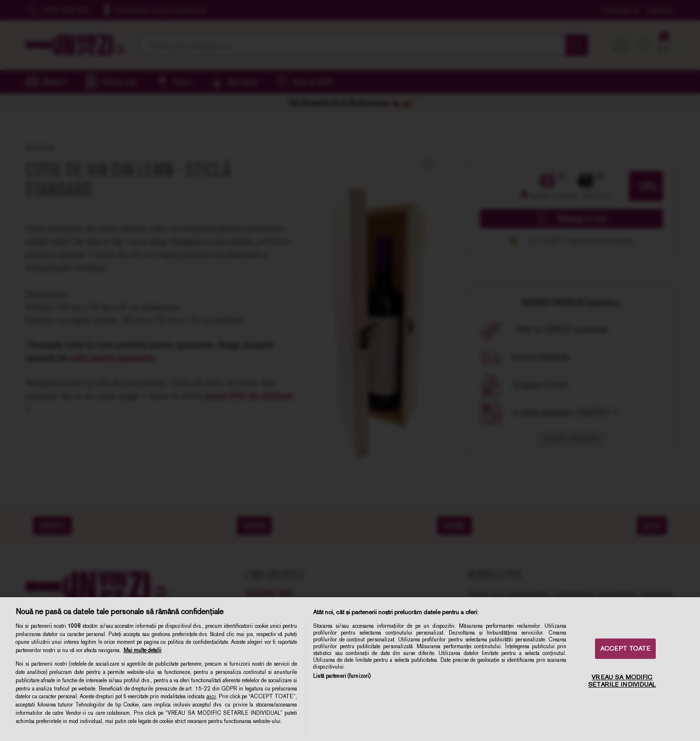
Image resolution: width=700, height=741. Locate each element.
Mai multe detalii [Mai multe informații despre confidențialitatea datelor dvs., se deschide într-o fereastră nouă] (142, 650)
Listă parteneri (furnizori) (342, 676)
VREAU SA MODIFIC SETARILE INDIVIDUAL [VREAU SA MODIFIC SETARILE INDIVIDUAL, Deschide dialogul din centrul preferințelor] (622, 681)
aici (211, 696)
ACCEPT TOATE (625, 648)
